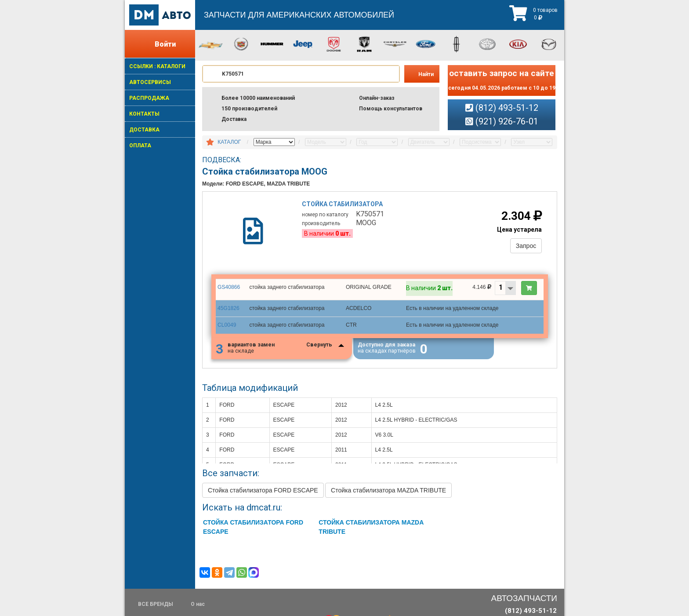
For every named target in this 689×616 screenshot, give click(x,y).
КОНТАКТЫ (144, 114)
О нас (198, 604)
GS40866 (229, 288)
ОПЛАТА (140, 146)
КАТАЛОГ (229, 142)
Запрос (526, 246)
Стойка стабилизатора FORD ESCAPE (263, 492)
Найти (426, 74)
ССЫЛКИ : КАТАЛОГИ (157, 66)
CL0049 (227, 326)
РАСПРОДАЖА (149, 98)
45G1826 (228, 309)
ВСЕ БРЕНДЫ (156, 604)
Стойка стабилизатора (343, 204)
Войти (165, 44)
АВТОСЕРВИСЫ (150, 82)
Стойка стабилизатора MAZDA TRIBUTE (388, 492)
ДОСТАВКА (144, 130)
